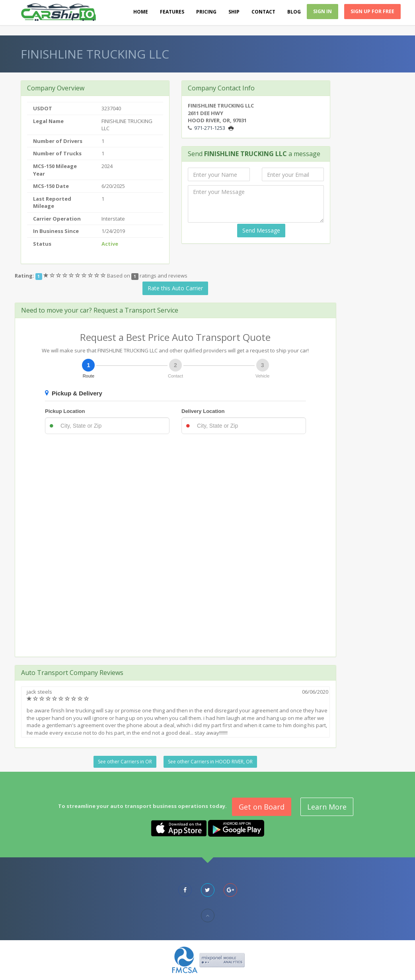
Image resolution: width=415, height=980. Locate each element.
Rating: (24, 276)
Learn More (327, 807)
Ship (234, 12)
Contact (263, 12)
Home (141, 12)
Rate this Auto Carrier (175, 288)
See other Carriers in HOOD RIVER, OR (210, 762)
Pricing (206, 12)
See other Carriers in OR (125, 762)
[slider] (75, 276)
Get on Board (262, 807)
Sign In (322, 11)
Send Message (261, 230)
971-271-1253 (210, 128)
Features (172, 12)
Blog (294, 12)
